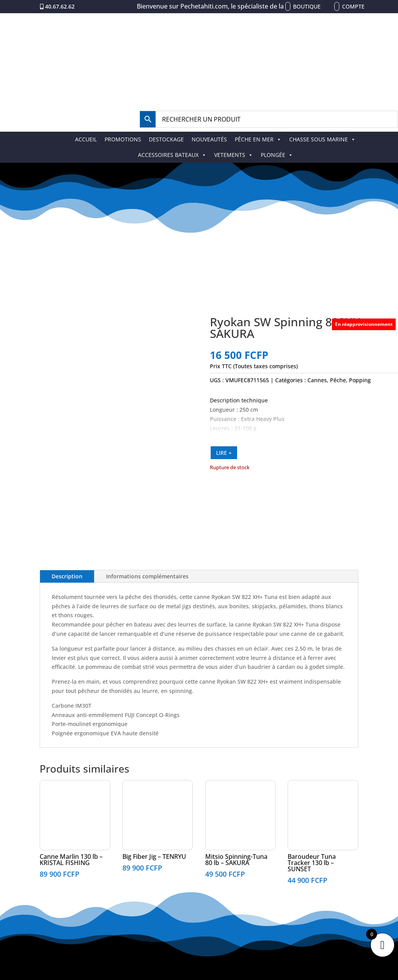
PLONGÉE (277, 155)
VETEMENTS (234, 155)
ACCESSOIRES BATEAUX (172, 155)
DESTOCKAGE (166, 139)
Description (67, 576)
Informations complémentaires (147, 576)
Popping (360, 380)
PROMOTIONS (123, 139)
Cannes (317, 380)
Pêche (338, 380)
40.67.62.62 (60, 6)
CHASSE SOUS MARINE (322, 139)
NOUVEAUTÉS (209, 139)
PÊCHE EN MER (258, 139)
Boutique (307, 6)
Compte (353, 6)
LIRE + (224, 453)
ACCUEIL (86, 139)
